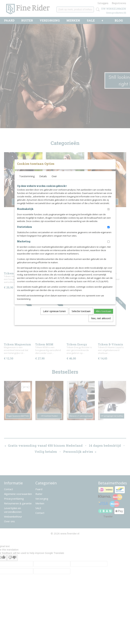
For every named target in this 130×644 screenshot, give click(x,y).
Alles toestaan (104, 317)
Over (54, 182)
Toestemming (27, 182)
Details (43, 182)
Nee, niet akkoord (101, 324)
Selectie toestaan (81, 317)
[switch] (109, 215)
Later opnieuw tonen (54, 317)
